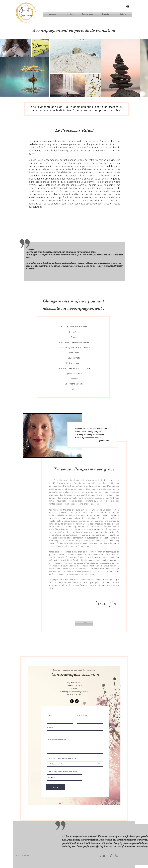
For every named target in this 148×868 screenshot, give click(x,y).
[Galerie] (123, 14)
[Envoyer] (56, 787)
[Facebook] (72, 701)
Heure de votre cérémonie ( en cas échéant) (62, 772)
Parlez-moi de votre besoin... (57, 740)
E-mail (49, 728)
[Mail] (128, 6)
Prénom (50, 715)
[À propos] (52, 14)
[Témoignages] (87, 14)
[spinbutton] (64, 777)
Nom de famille (82, 715)
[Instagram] (77, 701)
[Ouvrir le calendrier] (99, 764)
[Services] (70, 14)
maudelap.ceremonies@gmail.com (74, 691)
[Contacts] (84, 623)
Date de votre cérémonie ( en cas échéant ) (62, 758)
